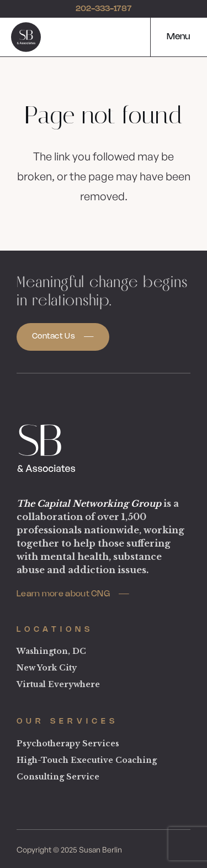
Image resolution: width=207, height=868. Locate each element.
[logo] (26, 37)
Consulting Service (58, 777)
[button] (170, 37)
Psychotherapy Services (68, 744)
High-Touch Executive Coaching (87, 760)
